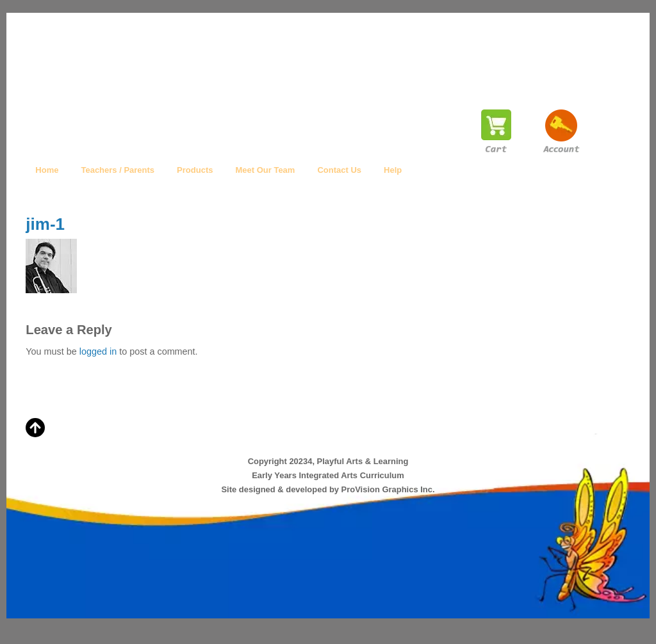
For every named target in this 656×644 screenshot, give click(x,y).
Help (393, 170)
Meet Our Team (265, 170)
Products (195, 170)
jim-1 (45, 224)
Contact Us (339, 170)
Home (47, 170)
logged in (98, 351)
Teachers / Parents (118, 170)
